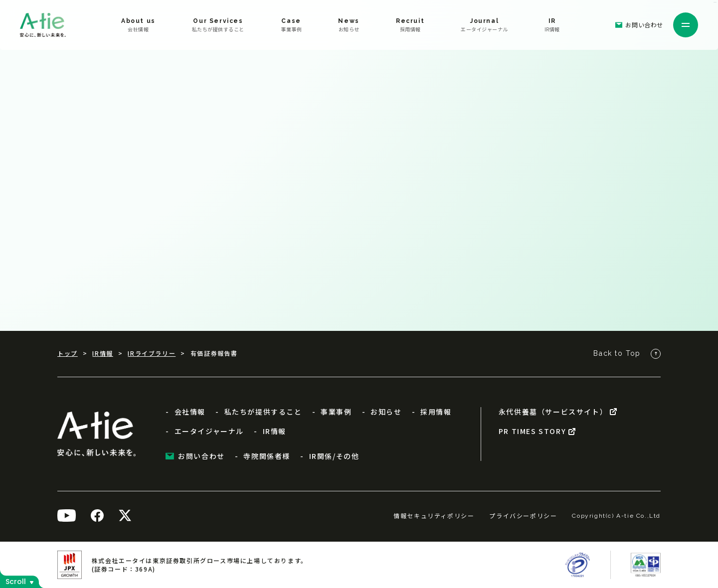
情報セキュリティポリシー (434, 515)
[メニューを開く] (686, 25)
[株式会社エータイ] (43, 25)
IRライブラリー (152, 353)
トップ (68, 353)
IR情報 (102, 353)
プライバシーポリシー (523, 515)
